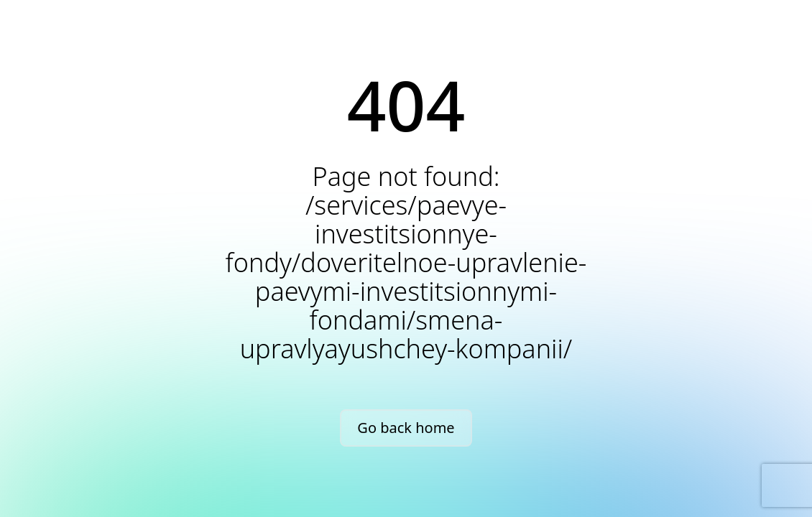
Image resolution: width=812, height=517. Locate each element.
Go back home (406, 428)
